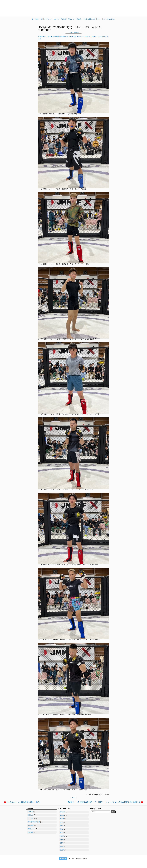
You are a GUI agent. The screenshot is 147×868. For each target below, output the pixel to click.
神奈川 (62, 836)
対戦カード (71, 19)
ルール (99, 19)
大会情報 (63, 19)
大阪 (61, 826)
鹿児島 (62, 850)
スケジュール (48, 19)
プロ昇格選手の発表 (89, 19)
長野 (61, 843)
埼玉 (73, 798)
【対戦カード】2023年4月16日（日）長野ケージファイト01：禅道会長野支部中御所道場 (104, 802)
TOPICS (30, 812)
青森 (61, 846)
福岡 (61, 840)
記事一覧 (39, 19)
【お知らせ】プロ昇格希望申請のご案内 (23, 802)
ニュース (56, 19)
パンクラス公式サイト (109, 19)
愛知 (61, 829)
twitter (63, 859)
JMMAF (62, 812)
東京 (61, 833)
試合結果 (79, 19)
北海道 (62, 815)
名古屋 (62, 819)
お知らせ (31, 815)
